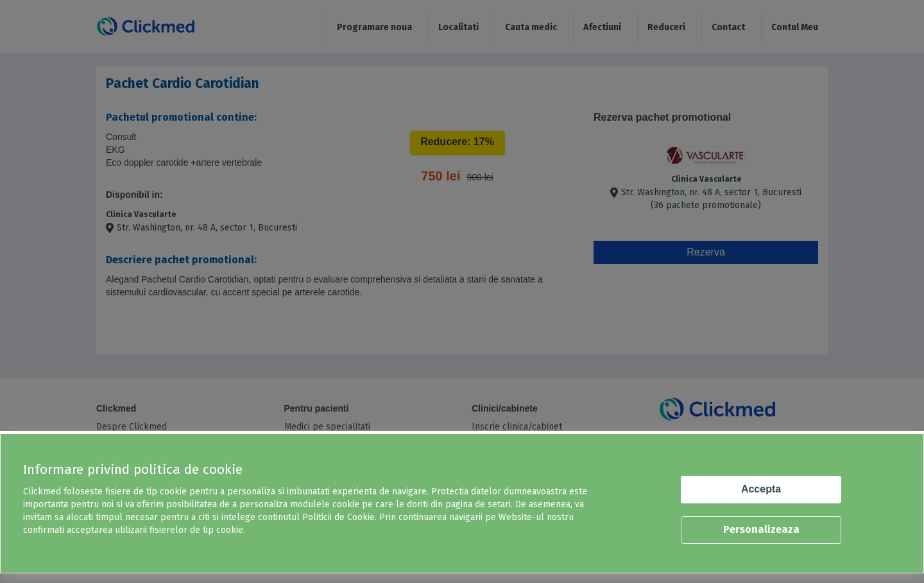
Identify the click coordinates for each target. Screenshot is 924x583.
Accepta (761, 489)
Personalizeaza (761, 529)
